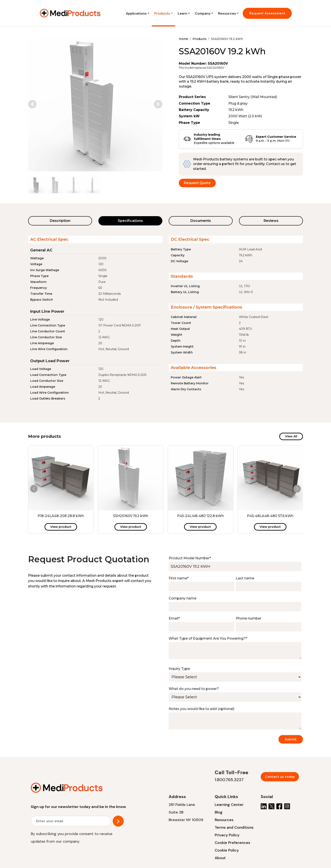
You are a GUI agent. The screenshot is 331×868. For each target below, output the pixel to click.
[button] (32, 104)
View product (61, 527)
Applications (136, 13)
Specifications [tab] (130, 221)
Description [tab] (60, 221)
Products (162, 13)
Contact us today (280, 777)
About (220, 858)
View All (291, 436)
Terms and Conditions (234, 827)
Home (183, 39)
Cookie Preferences (232, 843)
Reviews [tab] (271, 221)
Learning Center (229, 805)
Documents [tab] (201, 221)
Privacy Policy (227, 835)
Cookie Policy (227, 850)
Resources (227, 13)
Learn (182, 13)
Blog (219, 812)
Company (203, 13)
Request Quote (197, 183)
